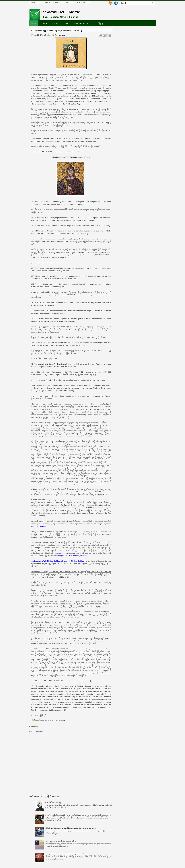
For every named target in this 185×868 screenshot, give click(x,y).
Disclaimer (36, 3)
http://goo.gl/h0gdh (38, 526)
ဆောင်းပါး (44, 720)
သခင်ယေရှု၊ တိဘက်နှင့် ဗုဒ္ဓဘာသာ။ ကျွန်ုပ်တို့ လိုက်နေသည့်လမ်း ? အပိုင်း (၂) (56, 31)
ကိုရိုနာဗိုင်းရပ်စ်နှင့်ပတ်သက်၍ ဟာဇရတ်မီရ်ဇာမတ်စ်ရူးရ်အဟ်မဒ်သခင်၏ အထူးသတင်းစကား (71, 828)
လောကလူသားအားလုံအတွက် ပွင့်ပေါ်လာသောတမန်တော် (61, 841)
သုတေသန (62, 720)
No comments (60, 35)
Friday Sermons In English (77, 23)
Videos (58, 3)
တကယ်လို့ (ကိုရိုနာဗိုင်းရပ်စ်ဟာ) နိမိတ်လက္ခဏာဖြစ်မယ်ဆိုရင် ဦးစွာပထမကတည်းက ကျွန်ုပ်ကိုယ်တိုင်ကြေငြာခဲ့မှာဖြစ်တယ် (78, 815)
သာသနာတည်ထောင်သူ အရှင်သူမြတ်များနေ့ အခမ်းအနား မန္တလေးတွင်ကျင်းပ (66, 854)
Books (44, 23)
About (68, 3)
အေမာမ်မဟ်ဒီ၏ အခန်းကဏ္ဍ (53, 802)
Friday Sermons (82, 3)
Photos (48, 3)
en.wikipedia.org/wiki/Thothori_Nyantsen (71, 556)
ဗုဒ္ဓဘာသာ (51, 720)
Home (34, 23)
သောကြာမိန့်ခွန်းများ (98, 23)
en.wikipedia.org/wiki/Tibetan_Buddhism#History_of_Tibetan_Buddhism (58, 561)
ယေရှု (56, 720)
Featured (56, 23)
